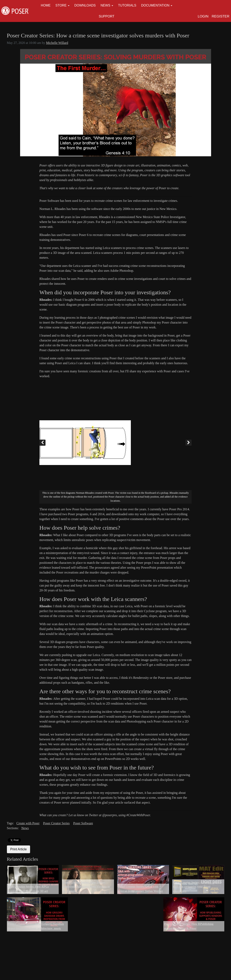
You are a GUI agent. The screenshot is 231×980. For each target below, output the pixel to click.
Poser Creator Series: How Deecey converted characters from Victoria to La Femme (86, 887)
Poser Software (83, 823)
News (105, 5)
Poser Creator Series (56, 823)
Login (203, 16)
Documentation (155, 5)
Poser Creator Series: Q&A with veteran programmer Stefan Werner (141, 889)
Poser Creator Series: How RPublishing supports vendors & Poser (189, 926)
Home (46, 5)
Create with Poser (28, 823)
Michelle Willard (57, 43)
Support (107, 16)
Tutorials (127, 5)
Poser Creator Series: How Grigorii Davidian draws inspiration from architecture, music (36, 926)
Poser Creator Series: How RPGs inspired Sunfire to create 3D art (28, 889)
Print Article (19, 849)
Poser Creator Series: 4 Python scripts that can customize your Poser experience (197, 887)
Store (61, 5)
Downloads (85, 5)
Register (221, 16)
